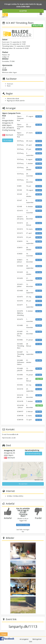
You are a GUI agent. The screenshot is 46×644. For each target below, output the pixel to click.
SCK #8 (19, 206)
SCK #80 (20, 325)
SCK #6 (19, 190)
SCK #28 (20, 266)
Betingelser (37, 639)
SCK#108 (20, 416)
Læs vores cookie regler (29, 5)
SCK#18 (20, 241)
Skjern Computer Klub (20, 118)
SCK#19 (20, 248)
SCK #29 (20, 272)
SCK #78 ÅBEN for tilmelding (20, 313)
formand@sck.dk (13, 434)
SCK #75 (20, 297)
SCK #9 (19, 194)
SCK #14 (20, 229)
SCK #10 (20, 211)
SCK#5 (19, 186)
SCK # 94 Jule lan (20, 396)
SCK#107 (20, 411)
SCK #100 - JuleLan (20, 406)
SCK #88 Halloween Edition (21, 362)
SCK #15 (20, 233)
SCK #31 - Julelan (20, 285)
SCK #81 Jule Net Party (20, 334)
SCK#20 (20, 254)
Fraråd (38, 518)
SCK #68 (20, 291)
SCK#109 (20, 420)
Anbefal (8, 518)
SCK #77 (20, 305)
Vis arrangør (8, 140)
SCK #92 (20, 385)
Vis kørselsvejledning (33, 453)
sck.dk (4, 68)
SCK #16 (20, 237)
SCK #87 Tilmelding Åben (21, 354)
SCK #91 (20, 379)
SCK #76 (20, 301)
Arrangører (24, 639)
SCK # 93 (20, 389)
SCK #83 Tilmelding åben (21, 346)
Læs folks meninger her (23, 531)
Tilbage (4, 634)
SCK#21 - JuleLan (20, 261)
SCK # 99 (20, 401)
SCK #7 (19, 200)
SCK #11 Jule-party (20, 218)
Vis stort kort (23, 484)
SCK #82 (20, 340)
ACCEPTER (23, 11)
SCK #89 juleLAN (20, 369)
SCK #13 (20, 223)
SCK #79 (20, 319)
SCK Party (20, 141)
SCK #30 (20, 278)
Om (31, 642)
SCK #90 (20, 375)
